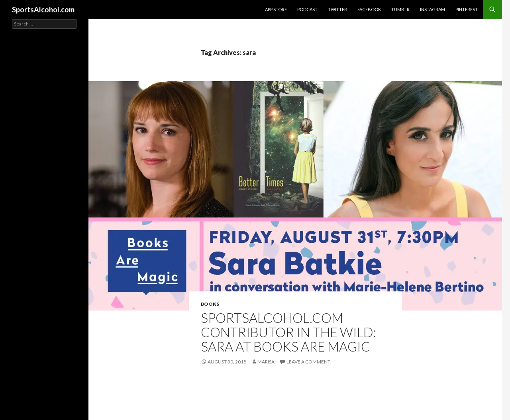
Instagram (433, 9)
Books (210, 304)
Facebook (369, 9)
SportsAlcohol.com (43, 10)
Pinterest (467, 9)
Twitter (337, 9)
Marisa (266, 362)
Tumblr (400, 9)
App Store (276, 9)
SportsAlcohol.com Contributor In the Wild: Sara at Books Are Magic (288, 332)
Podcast (307, 9)
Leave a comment (308, 362)
